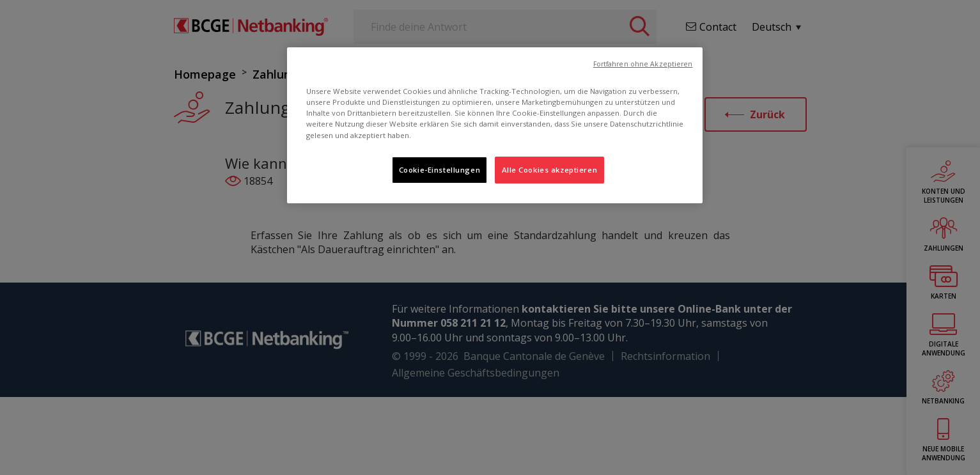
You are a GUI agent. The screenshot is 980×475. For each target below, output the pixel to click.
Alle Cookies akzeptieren (550, 170)
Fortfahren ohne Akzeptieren (643, 64)
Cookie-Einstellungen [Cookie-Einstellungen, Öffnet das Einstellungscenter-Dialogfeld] (439, 170)
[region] (495, 125)
